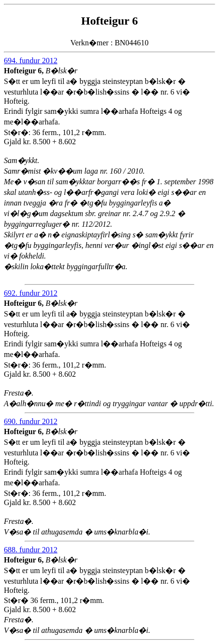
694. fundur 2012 (31, 61)
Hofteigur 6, (25, 71)
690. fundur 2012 (31, 421)
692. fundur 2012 (31, 293)
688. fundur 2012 (31, 550)
